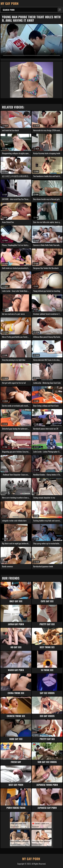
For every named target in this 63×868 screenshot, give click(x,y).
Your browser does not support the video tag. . (31, 41)
